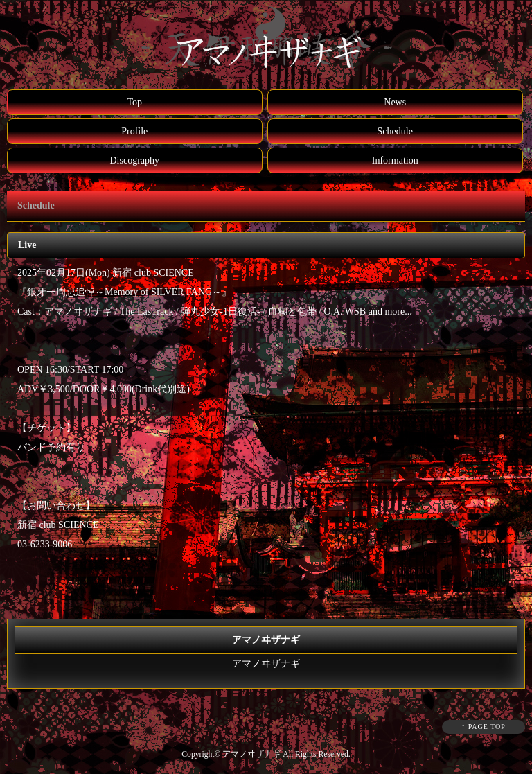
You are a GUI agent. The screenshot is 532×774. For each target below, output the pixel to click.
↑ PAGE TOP (484, 727)
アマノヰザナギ (266, 663)
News (395, 102)
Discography (134, 160)
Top (134, 102)
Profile (134, 131)
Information (395, 160)
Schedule (395, 131)
